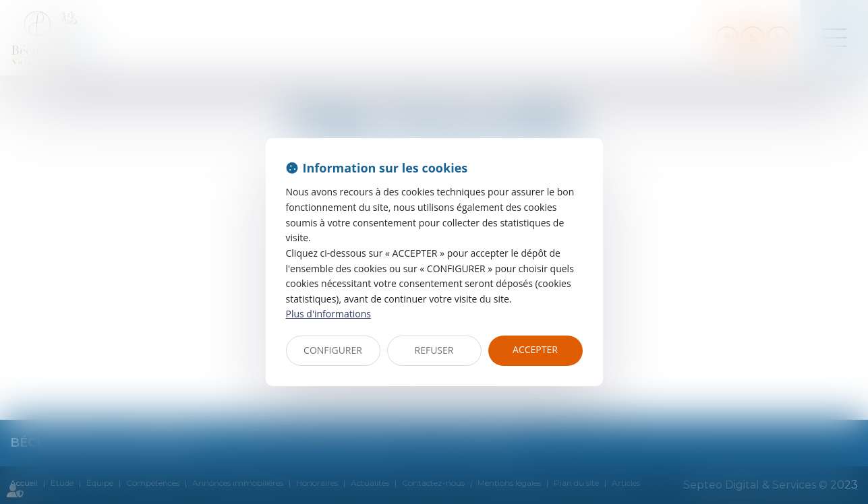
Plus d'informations (328, 314)
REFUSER (434, 350)
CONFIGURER (333, 350)
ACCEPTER (535, 349)
